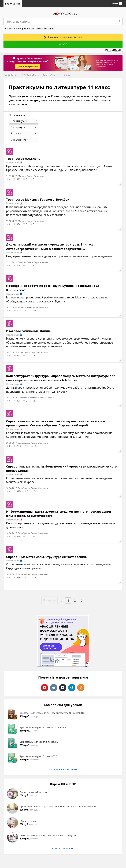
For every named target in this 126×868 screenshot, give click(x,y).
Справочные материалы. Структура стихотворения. (46, 557)
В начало (49, 600)
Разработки (13, 4)
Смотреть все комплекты (63, 769)
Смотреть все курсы (63, 848)
